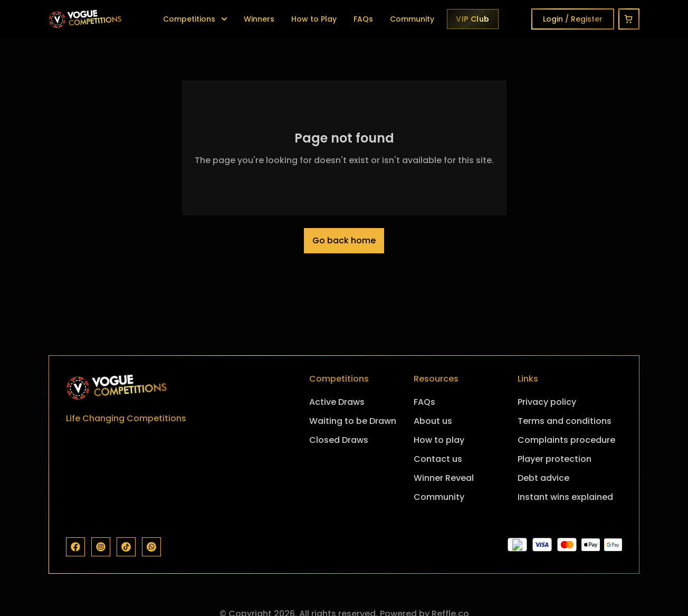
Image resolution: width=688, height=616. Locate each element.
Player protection (555, 459)
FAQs (363, 19)
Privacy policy (547, 402)
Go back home (344, 240)
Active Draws (337, 402)
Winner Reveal (444, 478)
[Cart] (629, 19)
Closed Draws (339, 440)
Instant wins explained (565, 497)
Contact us (438, 459)
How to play (439, 440)
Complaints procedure (566, 440)
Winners (259, 19)
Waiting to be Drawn (353, 421)
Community (412, 19)
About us (433, 421)
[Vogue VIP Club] (472, 19)
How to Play (314, 19)
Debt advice (543, 478)
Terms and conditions (565, 421)
